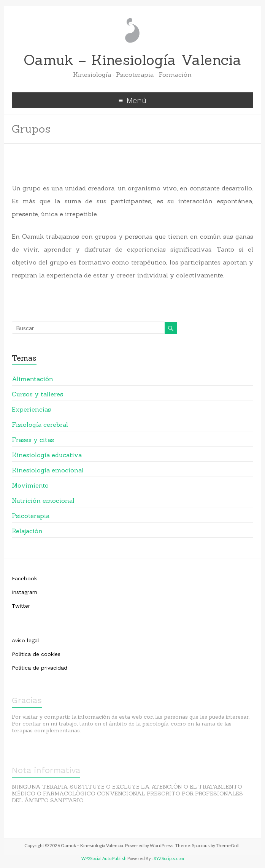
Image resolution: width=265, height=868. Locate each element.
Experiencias (31, 409)
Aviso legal (25, 640)
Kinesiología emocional (48, 470)
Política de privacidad (40, 668)
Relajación (27, 531)
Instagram (25, 592)
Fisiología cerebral (40, 424)
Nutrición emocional (43, 501)
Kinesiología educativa (47, 455)
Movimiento (30, 485)
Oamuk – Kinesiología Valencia (132, 60)
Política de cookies (36, 654)
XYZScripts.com (169, 858)
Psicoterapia (31, 516)
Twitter (21, 606)
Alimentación (33, 379)
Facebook (24, 578)
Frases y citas (33, 440)
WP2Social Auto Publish (104, 858)
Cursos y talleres (37, 394)
